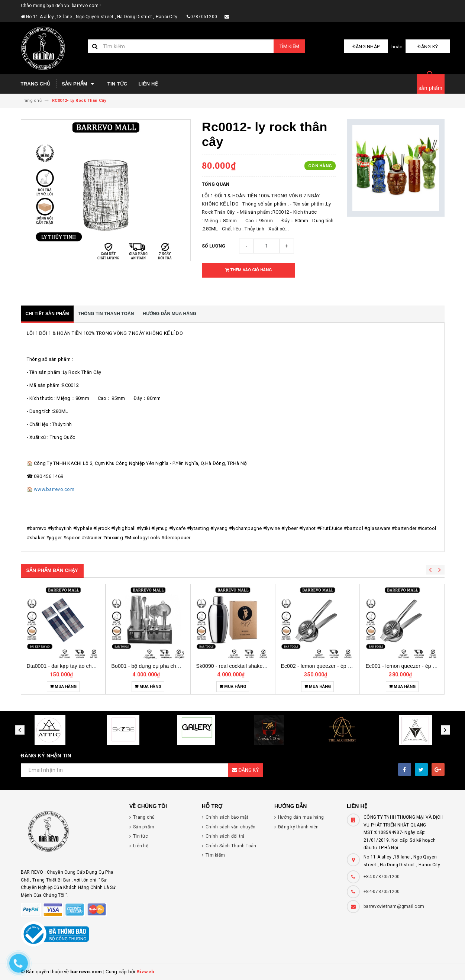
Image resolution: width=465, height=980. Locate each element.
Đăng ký (431, 47)
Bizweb (146, 972)
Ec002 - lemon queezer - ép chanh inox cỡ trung (338, 666)
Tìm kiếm (289, 46)
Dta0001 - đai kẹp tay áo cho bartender (73, 666)
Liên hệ (148, 84)
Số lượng (214, 246)
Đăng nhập (377, 47)
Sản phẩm (79, 84)
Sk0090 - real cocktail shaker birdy (237, 666)
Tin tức (117, 84)
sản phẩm (430, 88)
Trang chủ (36, 84)
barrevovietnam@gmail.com (394, 906)
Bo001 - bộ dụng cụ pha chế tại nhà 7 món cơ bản (171, 666)
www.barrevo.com (54, 489)
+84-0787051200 (382, 877)
